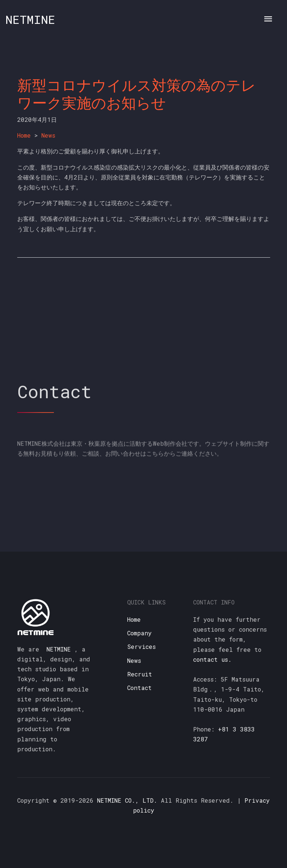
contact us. (212, 659)
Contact (139, 688)
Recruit (140, 674)
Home (24, 135)
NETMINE (30, 19)
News (48, 135)
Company (139, 633)
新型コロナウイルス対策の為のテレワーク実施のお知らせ (137, 94)
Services (141, 647)
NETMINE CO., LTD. (127, 800)
